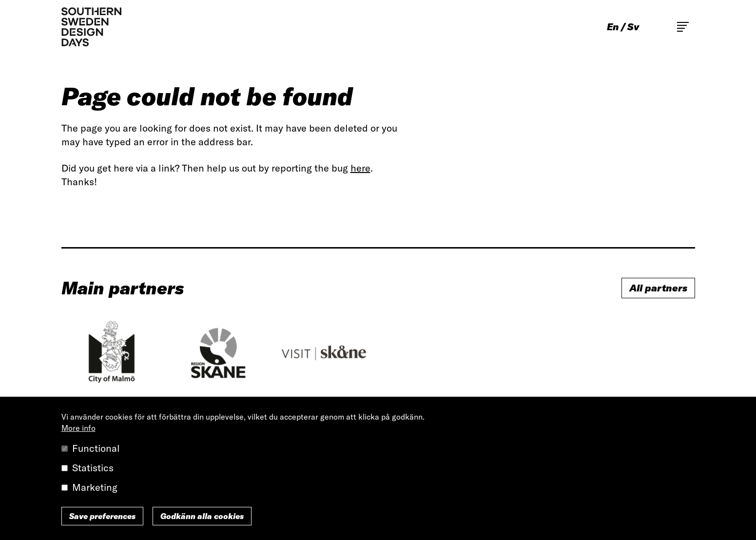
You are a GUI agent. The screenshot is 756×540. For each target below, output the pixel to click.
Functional (96, 448)
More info (78, 428)
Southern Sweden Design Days (92, 27)
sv (633, 27)
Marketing (95, 487)
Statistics (93, 468)
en (613, 27)
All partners (658, 288)
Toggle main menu (683, 27)
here (360, 168)
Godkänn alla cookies (202, 516)
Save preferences (102, 516)
